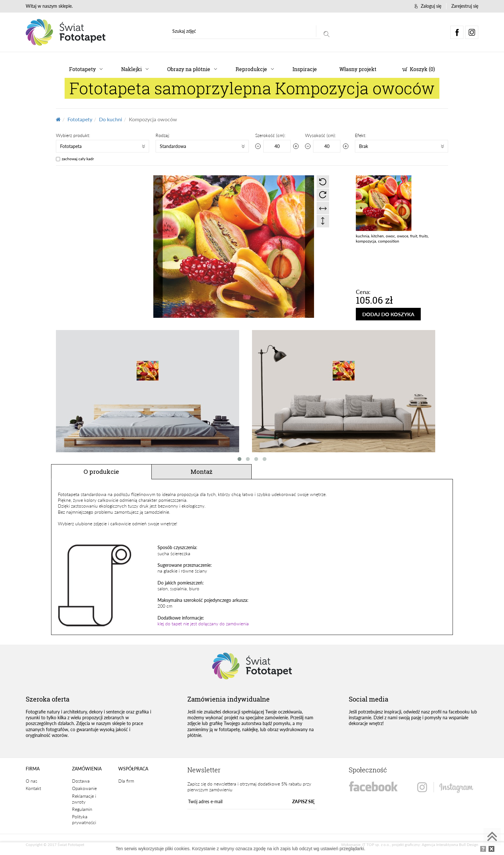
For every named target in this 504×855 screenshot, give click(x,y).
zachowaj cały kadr (78, 159)
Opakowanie (84, 788)
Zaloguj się (428, 6)
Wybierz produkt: (73, 135)
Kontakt (33, 788)
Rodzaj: (163, 135)
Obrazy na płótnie (189, 69)
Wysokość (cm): (320, 135)
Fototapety (82, 69)
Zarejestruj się (465, 6)
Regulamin (82, 809)
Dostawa (81, 781)
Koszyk (419, 69)
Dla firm (126, 781)
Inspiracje (305, 69)
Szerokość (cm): (270, 135)
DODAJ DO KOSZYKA (388, 314)
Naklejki (131, 69)
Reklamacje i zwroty (84, 799)
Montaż (202, 471)
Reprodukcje (251, 69)
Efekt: (360, 135)
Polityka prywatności (84, 819)
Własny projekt (358, 69)
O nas (32, 781)
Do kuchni (111, 119)
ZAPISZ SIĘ (303, 801)
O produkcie (101, 471)
